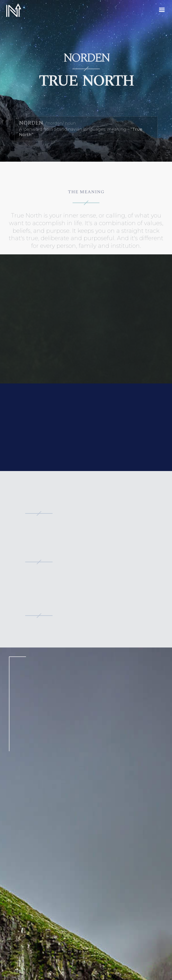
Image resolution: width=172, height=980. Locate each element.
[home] (13, 10)
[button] (162, 10)
